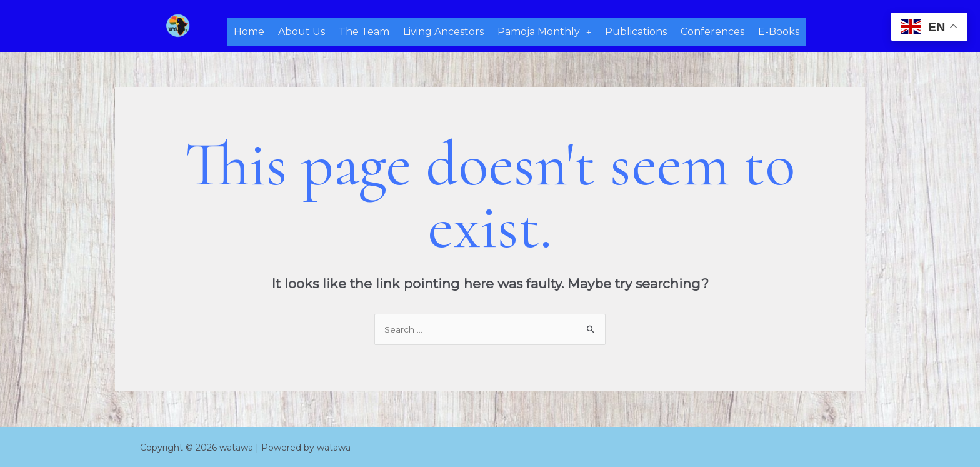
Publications (636, 30)
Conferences (712, 30)
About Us (302, 30)
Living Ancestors (443, 30)
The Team (364, 30)
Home (249, 30)
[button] (544, 31)
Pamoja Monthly (544, 30)
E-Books (779, 30)
